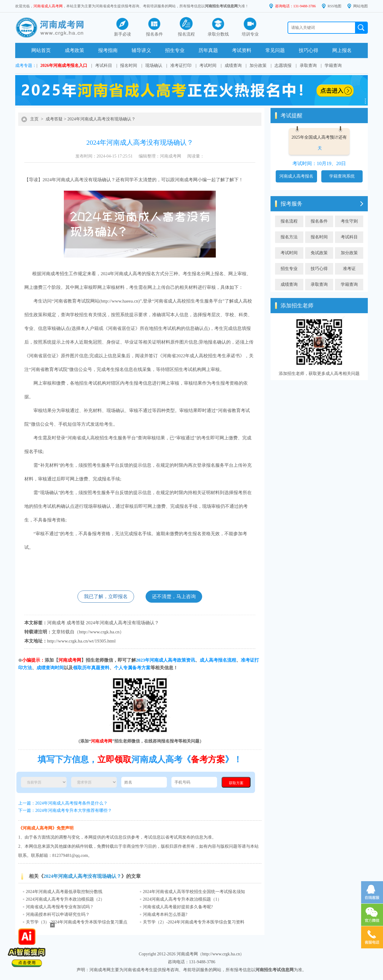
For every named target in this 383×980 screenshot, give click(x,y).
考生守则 (349, 221)
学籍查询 (333, 66)
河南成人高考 (70, 180)
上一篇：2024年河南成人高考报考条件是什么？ (63, 803)
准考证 (349, 269)
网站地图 (361, 6)
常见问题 (275, 50)
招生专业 (175, 50)
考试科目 (104, 66)
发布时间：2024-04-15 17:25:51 (104, 156)
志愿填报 (283, 66)
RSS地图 (335, 6)
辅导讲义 (141, 50)
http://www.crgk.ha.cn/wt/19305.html (81, 641)
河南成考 (184, 180)
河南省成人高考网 (48, 6)
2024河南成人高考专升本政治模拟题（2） (65, 899)
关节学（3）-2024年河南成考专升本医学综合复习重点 (77, 922)
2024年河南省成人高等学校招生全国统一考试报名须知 (194, 892)
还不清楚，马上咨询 (174, 596)
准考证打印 (181, 66)
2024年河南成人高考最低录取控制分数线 (64, 892)
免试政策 (319, 253)
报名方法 (289, 237)
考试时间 (208, 66)
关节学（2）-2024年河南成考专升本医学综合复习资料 (194, 922)
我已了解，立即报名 (106, 596)
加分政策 (258, 66)
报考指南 (108, 50)
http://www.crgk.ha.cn (99, 632)
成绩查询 (233, 66)
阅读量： (196, 156)
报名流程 (289, 221)
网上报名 (342, 50)
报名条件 (319, 221)
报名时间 (129, 66)
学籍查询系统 (342, 176)
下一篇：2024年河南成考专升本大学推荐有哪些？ (65, 810)
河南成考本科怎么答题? (165, 914)
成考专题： (26, 66)
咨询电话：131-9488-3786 (295, 6)
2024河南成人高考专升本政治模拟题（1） (182, 899)
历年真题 (208, 50)
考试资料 (242, 50)
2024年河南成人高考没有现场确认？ (102, 119)
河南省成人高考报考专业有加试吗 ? (59, 907)
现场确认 (154, 66)
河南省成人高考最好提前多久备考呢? (178, 907)
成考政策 (74, 50)
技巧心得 (309, 50)
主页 (34, 119)
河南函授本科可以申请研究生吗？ (58, 914)
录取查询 (308, 66)
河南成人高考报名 (296, 176)
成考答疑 (54, 119)
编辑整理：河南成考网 (160, 156)
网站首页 (41, 50)
